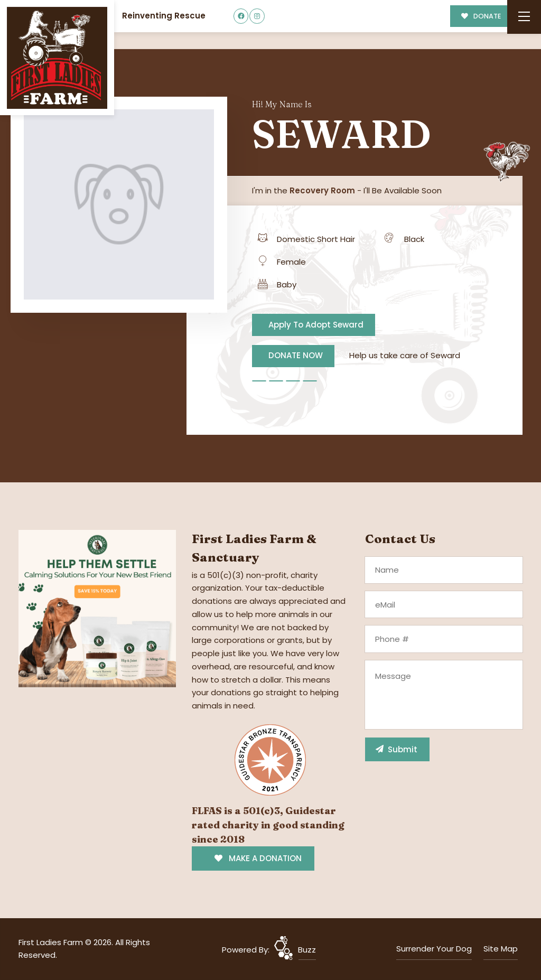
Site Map (501, 949)
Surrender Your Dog (434, 949)
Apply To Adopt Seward (316, 325)
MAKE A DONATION (258, 858)
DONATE (481, 16)
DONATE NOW (296, 355)
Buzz (307, 950)
